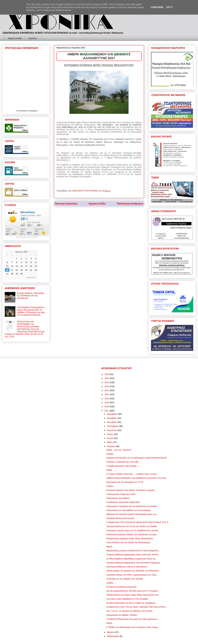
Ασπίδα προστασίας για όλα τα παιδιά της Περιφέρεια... (132, 603)
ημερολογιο (31, 277)
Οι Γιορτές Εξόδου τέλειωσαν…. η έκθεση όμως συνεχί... (132, 474)
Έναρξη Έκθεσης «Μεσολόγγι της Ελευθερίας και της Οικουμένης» (31, 296)
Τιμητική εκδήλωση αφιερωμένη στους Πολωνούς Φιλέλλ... (133, 555)
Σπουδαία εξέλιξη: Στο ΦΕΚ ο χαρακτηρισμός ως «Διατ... (132, 575)
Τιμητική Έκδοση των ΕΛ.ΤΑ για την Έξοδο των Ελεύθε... (132, 526)
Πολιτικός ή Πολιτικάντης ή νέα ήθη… (123, 462)
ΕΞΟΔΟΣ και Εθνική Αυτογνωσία (121, 587)
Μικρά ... (110, 547)
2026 (107, 374)
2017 (107, 411)
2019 (107, 403)
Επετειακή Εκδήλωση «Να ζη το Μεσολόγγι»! (127, 567)
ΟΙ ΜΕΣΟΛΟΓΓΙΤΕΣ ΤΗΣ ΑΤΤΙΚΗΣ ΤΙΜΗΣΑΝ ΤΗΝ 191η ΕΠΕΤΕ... (137, 607)
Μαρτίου (111, 632)
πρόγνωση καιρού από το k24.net (27, 237)
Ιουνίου (110, 438)
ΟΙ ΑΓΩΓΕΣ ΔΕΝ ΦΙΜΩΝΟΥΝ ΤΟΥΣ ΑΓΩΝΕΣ (127, 599)
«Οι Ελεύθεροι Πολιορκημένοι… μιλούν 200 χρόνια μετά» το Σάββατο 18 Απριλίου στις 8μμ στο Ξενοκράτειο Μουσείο (32, 311)
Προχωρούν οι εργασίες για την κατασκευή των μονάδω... (133, 506)
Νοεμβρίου (112, 418)
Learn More (157, 7)
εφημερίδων (34, 111)
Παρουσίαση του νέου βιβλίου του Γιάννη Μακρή (128, 510)
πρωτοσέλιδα (23, 111)
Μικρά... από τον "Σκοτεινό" (119, 450)
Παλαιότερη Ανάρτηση (130, 204)
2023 (107, 386)
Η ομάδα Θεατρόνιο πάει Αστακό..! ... (123, 466)
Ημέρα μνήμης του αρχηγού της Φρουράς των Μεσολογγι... (133, 571)
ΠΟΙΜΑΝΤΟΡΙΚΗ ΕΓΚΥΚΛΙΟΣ (120, 518)
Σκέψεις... (111, 454)
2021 (107, 394)
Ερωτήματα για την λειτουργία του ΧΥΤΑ (125, 482)
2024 (107, 382)
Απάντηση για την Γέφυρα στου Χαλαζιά (125, 579)
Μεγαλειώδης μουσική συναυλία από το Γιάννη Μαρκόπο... (133, 551)
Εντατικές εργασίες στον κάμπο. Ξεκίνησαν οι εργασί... (131, 490)
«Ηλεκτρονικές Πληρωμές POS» (121, 494)
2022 (107, 390)
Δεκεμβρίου (112, 414)
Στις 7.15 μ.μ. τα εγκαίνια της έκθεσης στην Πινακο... (130, 611)
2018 (107, 407)
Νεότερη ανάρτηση (66, 204)
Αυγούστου (112, 430)
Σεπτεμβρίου (113, 426)
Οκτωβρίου (112, 422)
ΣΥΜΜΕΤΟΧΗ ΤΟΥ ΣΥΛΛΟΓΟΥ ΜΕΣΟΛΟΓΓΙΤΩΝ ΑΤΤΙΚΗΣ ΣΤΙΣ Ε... (138, 522)
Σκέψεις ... (111, 583)
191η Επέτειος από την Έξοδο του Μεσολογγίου (128, 542)
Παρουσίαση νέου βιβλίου (118, 498)
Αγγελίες (33, 38)
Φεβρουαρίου (113, 636)
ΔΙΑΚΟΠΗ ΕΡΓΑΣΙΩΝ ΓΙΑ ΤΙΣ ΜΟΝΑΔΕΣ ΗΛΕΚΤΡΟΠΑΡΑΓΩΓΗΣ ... (138, 458)
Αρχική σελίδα (15, 38)
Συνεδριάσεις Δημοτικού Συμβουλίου (123, 502)
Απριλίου (111, 446)
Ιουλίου (110, 434)
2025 (107, 378)
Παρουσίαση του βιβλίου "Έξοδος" (122, 615)
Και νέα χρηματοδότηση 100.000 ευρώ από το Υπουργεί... (133, 591)
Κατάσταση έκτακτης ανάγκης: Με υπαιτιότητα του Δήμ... (132, 534)
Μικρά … (111, 623)
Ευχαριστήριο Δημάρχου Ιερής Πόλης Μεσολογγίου (130, 538)
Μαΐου (110, 442)
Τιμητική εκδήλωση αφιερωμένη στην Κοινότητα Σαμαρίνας (133, 563)
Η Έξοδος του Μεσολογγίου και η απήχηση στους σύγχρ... (133, 627)
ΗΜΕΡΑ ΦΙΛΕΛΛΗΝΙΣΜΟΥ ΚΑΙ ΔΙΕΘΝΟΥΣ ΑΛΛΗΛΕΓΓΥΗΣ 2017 (137, 478)
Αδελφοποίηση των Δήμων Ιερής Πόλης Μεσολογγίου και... (133, 595)
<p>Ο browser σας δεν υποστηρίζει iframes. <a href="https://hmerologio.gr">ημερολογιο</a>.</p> (21, 265)
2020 (107, 399)
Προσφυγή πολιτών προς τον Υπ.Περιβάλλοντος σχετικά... (133, 530)
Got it (169, 7)
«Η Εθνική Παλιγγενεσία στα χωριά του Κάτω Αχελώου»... (133, 619)
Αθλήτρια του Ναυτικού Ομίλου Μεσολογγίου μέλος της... (132, 514)
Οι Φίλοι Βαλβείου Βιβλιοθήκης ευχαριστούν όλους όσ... (132, 559)
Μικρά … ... (112, 470)
